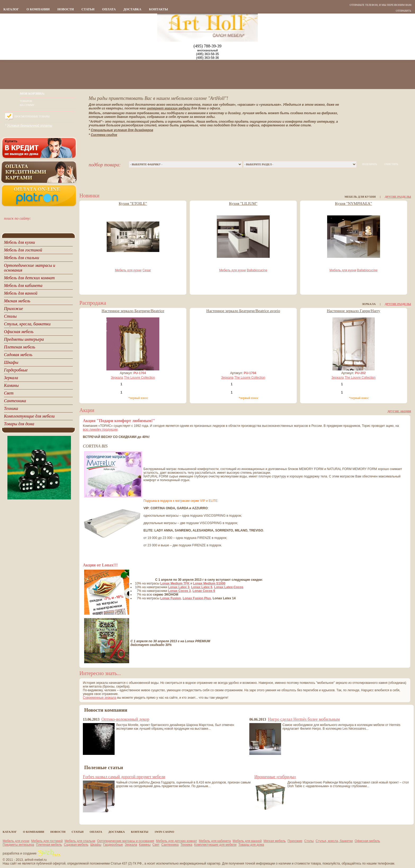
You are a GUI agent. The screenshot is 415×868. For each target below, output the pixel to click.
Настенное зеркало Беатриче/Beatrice (133, 311)
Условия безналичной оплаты (30, 126)
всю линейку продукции (100, 429)
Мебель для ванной (247, 841)
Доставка (132, 9)
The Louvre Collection (140, 378)
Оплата (109, 9)
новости (66, 9)
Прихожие (295, 841)
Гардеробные (113, 845)
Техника (186, 845)
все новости (93, 760)
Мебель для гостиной (47, 841)
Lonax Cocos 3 (179, 591)
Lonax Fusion (170, 598)
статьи (88, 9)
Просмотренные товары (32, 116)
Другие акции (399, 411)
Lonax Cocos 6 (204, 591)
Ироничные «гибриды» (275, 777)
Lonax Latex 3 (179, 587)
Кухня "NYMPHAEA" (354, 203)
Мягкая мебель (275, 841)
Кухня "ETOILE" (133, 203)
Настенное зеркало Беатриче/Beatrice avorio (243, 311)
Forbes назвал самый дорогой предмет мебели (124, 777)
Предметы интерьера (18, 845)
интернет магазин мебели (169, 108)
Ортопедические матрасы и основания (126, 841)
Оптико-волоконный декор (125, 719)
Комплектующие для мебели (215, 845)
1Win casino (164, 832)
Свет (156, 845)
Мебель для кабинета (215, 841)
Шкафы (96, 845)
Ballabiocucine (257, 270)
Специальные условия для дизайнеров (122, 130)
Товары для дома (251, 845)
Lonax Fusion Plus (197, 598)
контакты (159, 9)
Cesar (147, 270)
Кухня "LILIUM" (243, 203)
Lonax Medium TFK (175, 583)
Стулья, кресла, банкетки (334, 841)
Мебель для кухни (128, 270)
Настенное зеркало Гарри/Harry (353, 311)
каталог (11, 9)
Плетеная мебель (49, 845)
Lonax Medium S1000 (209, 583)
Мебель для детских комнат (176, 841)
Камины (145, 845)
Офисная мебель (367, 841)
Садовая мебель (76, 845)
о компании (38, 9)
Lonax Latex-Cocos (229, 587)
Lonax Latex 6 (202, 587)
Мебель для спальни (80, 841)
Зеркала (117, 378)
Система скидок (104, 135)
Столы (309, 841)
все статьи (93, 817)
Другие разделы (398, 197)
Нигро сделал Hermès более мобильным (304, 719)
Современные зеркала (100, 698)
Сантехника (170, 845)
